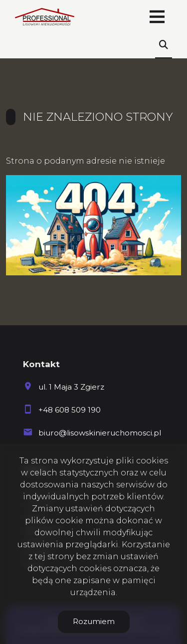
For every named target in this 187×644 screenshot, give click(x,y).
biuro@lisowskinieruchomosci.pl (100, 433)
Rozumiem (94, 621)
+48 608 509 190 (70, 410)
